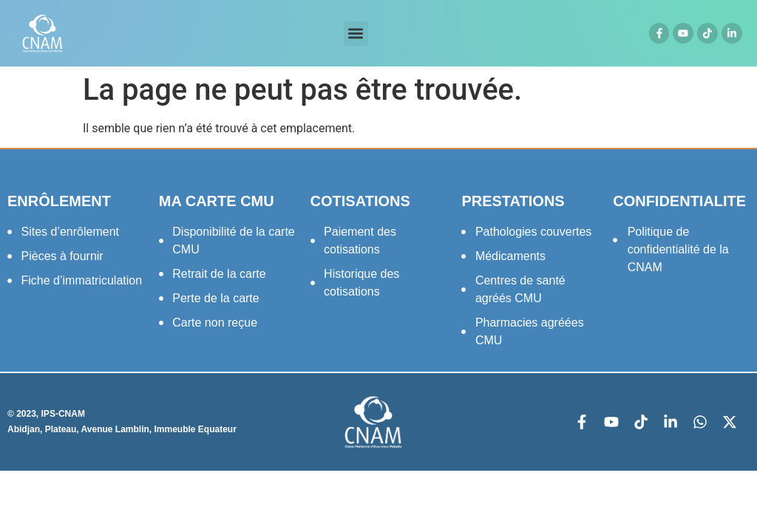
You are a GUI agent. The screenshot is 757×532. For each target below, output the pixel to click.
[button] (356, 34)
